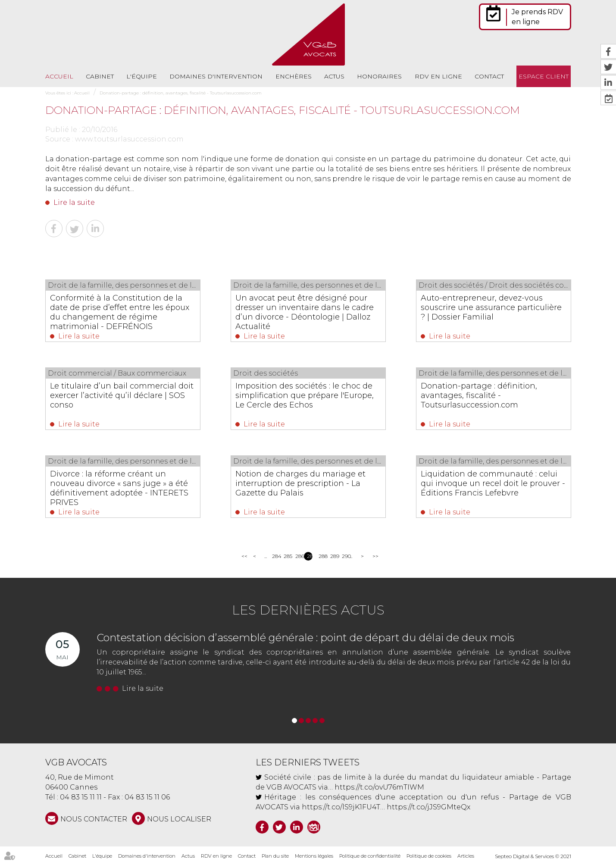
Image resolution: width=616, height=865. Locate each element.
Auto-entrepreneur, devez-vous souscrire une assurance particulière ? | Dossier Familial (491, 307)
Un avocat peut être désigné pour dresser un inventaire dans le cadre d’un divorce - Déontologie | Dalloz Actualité (305, 312)
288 (321, 556)
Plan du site (275, 856)
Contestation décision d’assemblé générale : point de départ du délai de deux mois (305, 638)
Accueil (59, 76)
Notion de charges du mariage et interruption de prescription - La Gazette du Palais (300, 483)
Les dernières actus (308, 610)
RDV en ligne (438, 76)
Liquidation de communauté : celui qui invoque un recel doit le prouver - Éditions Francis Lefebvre (493, 483)
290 (345, 556)
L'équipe (142, 76)
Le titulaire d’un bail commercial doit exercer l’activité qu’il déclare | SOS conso (122, 395)
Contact (489, 76)
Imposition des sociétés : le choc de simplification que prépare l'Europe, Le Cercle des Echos (305, 395)
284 (275, 556)
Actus (334, 76)
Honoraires (379, 76)
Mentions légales (314, 856)
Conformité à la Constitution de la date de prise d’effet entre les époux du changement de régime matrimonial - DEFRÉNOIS (120, 312)
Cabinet (100, 76)
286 (298, 556)
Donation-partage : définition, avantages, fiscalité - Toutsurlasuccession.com (181, 93)
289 (333, 556)
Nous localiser (179, 819)
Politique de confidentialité (370, 856)
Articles (466, 856)
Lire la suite (74, 202)
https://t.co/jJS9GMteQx (428, 807)
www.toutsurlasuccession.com (129, 139)
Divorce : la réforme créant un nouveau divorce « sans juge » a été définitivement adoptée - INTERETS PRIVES (119, 488)
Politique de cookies (429, 856)
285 (286, 556)
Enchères (294, 76)
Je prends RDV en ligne (537, 17)
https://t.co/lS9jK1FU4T (341, 807)
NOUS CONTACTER (94, 819)
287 (310, 556)
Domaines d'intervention (216, 76)
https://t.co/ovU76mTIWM (379, 787)
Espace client (544, 76)
